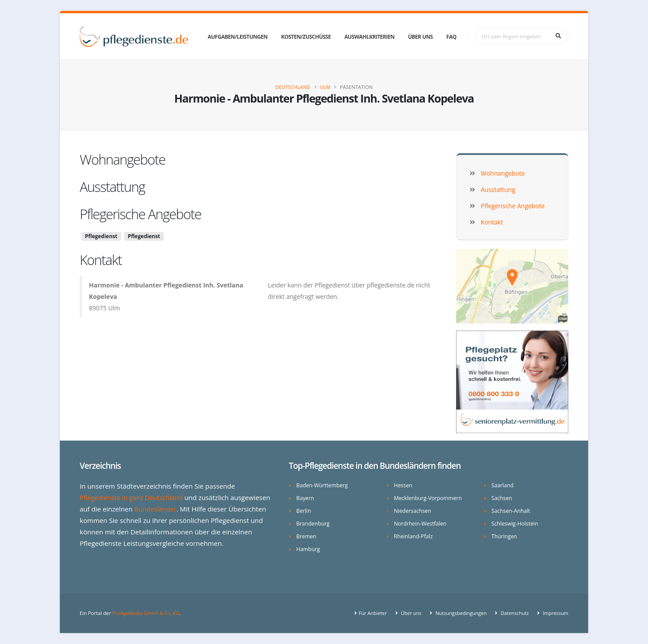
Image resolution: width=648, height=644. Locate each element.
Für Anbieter (368, 613)
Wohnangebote (122, 159)
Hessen (403, 485)
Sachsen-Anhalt (511, 511)
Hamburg (308, 549)
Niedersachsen (413, 511)
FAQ (451, 37)
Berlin (304, 511)
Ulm (325, 87)
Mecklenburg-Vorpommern (429, 498)
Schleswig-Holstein (515, 524)
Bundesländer (156, 509)
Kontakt (101, 260)
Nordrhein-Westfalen (421, 524)
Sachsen (502, 498)
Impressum (554, 613)
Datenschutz (513, 613)
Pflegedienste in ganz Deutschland (133, 497)
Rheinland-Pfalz (414, 536)
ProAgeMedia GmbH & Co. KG (147, 613)
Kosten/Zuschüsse (306, 37)
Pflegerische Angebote (140, 214)
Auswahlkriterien (369, 37)
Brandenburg (313, 524)
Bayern (305, 498)
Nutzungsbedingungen (458, 613)
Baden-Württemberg (323, 485)
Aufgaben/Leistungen (238, 37)
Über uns (420, 37)
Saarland (503, 485)
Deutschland (293, 87)
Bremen (307, 536)
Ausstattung (112, 187)
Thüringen (504, 536)
